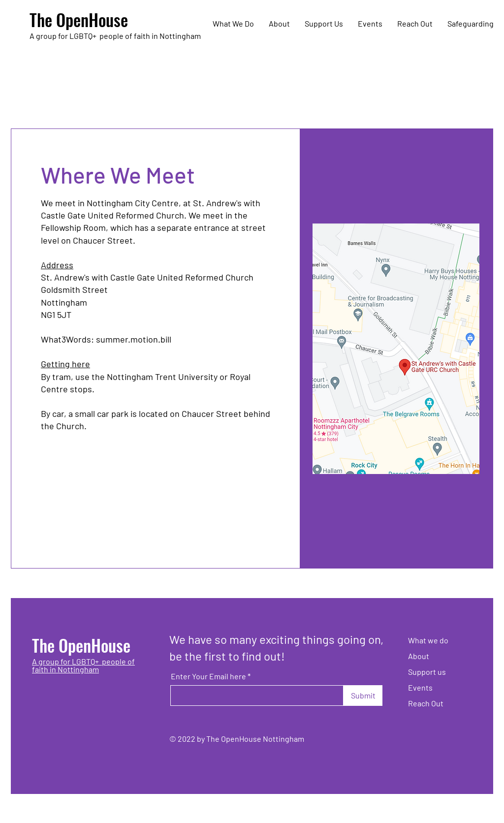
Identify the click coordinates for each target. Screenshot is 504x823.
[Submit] (363, 696)
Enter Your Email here (208, 676)
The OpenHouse (79, 19)
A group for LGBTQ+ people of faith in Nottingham (83, 665)
